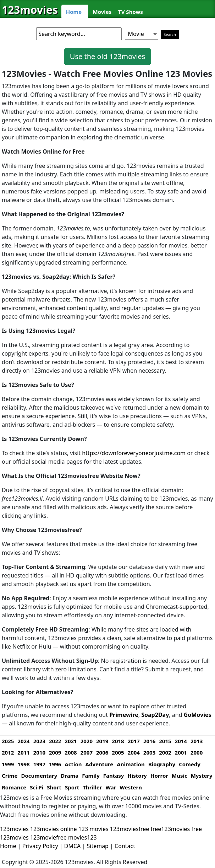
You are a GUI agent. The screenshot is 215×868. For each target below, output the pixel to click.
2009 (55, 752)
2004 (134, 752)
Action (73, 764)
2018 (118, 741)
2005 (118, 752)
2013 (197, 741)
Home (74, 12)
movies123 (82, 837)
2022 (55, 741)
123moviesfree (130, 829)
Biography (162, 764)
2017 (134, 741)
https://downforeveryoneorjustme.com (134, 453)
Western (131, 787)
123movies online (54, 829)
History (137, 776)
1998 (23, 764)
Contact (125, 846)
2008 (71, 752)
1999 (8, 764)
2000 (197, 752)
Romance (14, 787)
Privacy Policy (40, 846)
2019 (102, 741)
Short (54, 787)
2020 (87, 741)
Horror (159, 776)
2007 (87, 752)
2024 (23, 741)
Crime (10, 776)
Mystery (202, 776)
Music (180, 776)
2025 (8, 741)
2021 (71, 741)
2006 (102, 752)
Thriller (92, 787)
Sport (72, 787)
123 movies (93, 829)
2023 (39, 741)
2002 (165, 752)
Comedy (190, 764)
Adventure (100, 764)
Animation (131, 764)
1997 (39, 764)
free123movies (170, 829)
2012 (8, 752)
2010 (39, 752)
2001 (181, 752)
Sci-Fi (37, 787)
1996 (55, 764)
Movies (102, 12)
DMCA (73, 846)
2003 (149, 752)
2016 (149, 741)
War (111, 787)
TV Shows (131, 12)
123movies (30, 10)
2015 (165, 741)
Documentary (39, 776)
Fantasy (114, 776)
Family (91, 776)
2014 (181, 741)
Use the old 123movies (107, 56)
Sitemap (98, 846)
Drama (70, 776)
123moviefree (48, 837)
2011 (23, 752)
